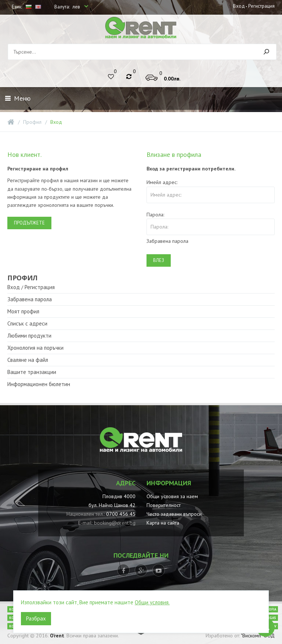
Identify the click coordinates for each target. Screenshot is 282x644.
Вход (239, 6)
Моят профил (23, 311)
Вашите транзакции (32, 372)
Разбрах (36, 618)
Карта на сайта (163, 523)
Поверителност (164, 505)
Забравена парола (167, 241)
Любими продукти (29, 336)
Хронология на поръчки (35, 348)
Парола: (155, 215)
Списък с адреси (27, 323)
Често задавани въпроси (174, 514)
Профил (32, 122)
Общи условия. (152, 602)
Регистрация (261, 6)
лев (77, 7)
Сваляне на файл (28, 360)
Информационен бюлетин (39, 384)
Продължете (29, 223)
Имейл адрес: (162, 182)
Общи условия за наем (172, 496)
